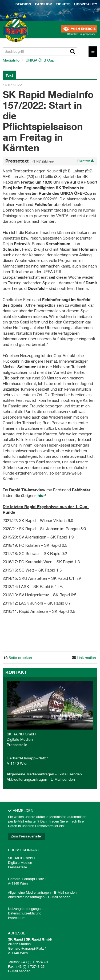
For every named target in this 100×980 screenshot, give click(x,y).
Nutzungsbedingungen (25, 909)
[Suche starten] (73, 51)
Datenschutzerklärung (25, 913)
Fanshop (43, 4)
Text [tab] (9, 75)
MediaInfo (11, 60)
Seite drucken (20, 657)
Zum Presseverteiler (26, 836)
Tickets (63, 4)
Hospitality (86, 4)
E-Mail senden (70, 774)
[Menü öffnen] (93, 52)
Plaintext (85, 161)
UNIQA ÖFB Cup (40, 60)
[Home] (13, 32)
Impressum (17, 918)
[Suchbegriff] (40, 51)
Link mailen (86, 657)
